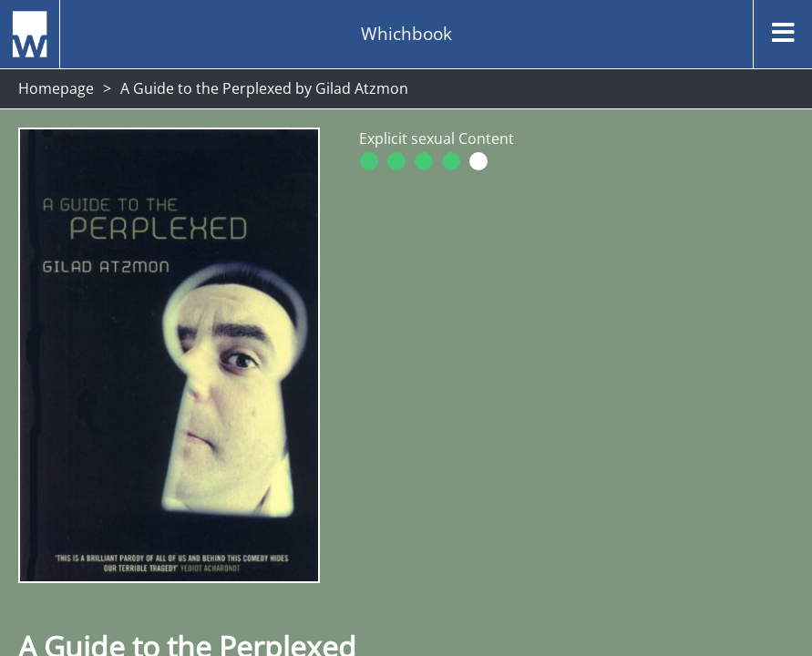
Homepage (56, 88)
